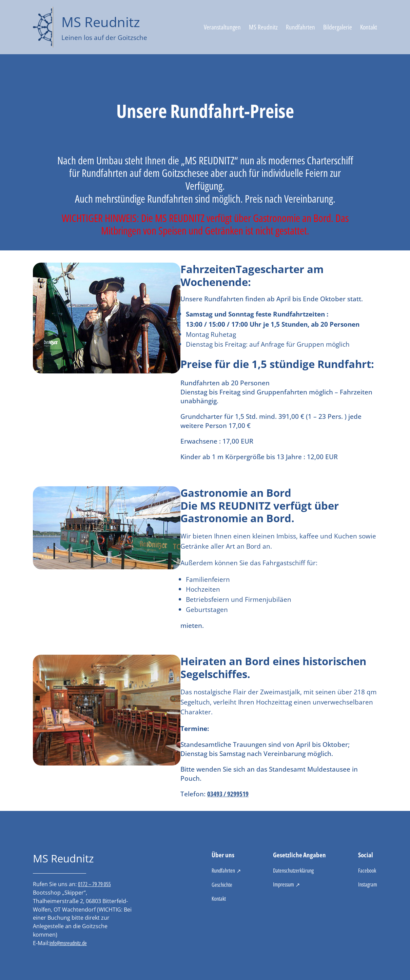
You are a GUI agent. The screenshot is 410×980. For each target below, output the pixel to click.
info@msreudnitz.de (68, 943)
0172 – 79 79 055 (94, 884)
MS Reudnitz (101, 22)
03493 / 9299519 (228, 794)
